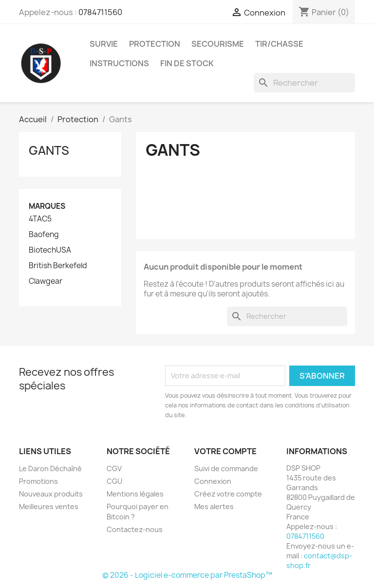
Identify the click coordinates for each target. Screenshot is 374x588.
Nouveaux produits (51, 494)
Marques (47, 206)
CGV (114, 469)
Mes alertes (214, 506)
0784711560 (100, 12)
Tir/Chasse (279, 44)
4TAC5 (40, 219)
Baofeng (44, 235)
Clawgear (46, 281)
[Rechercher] (304, 83)
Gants (49, 150)
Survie (104, 44)
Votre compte (225, 451)
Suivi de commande (226, 469)
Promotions (38, 481)
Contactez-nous (135, 529)
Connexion (213, 481)
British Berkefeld (58, 266)
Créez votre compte (228, 494)
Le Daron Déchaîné (50, 469)
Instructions (119, 63)
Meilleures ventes (49, 506)
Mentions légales (135, 494)
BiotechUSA (50, 250)
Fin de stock (187, 63)
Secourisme (218, 44)
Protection (155, 44)
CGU (114, 481)
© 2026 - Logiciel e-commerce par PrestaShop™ (187, 575)
